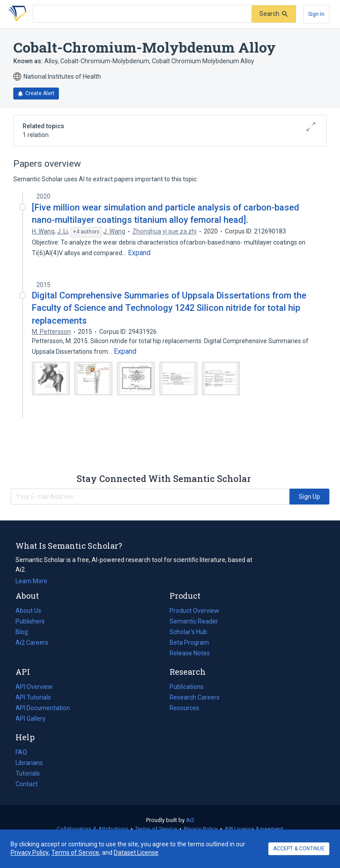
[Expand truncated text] (139, 253)
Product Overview (194, 611)
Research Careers (195, 697)
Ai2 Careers (32, 642)
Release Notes (190, 653)
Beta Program (189, 642)
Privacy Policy (201, 829)
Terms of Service (156, 829)
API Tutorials (33, 697)
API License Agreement (254, 829)
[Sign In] (316, 14)
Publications (187, 687)
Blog (25, 632)
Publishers (30, 621)
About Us (28, 611)
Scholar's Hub (188, 632)
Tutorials (28, 773)
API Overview (34, 687)
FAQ (21, 752)
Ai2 (190, 820)
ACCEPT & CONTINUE (299, 849)
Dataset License (136, 853)
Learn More (31, 581)
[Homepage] (17, 14)
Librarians (29, 763)
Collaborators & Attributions (93, 829)
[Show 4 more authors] (86, 232)
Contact (27, 784)
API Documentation (43, 708)
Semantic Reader (194, 621)
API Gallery (31, 719)
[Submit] (274, 14)
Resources (184, 708)
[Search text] (142, 14)
